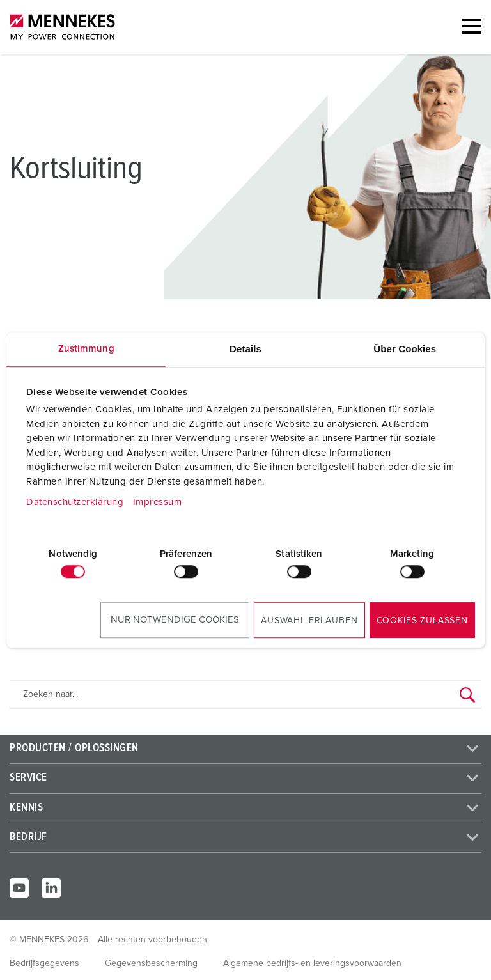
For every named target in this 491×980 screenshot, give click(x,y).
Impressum (158, 502)
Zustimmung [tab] (86, 349)
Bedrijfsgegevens (44, 963)
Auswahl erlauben (309, 621)
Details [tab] (245, 349)
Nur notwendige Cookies (175, 620)
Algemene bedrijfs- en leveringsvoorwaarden (312, 963)
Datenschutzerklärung (75, 502)
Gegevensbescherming (151, 963)
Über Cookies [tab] (405, 349)
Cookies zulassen (422, 621)
